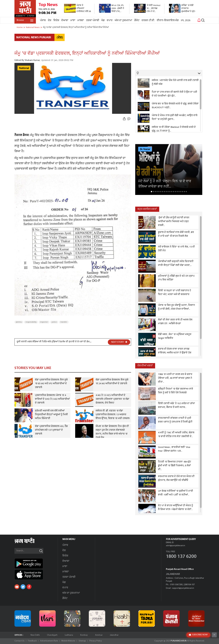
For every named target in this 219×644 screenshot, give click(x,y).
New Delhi (35, 635)
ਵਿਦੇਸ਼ (56, 20)
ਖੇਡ (103, 20)
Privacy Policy (96, 641)
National (24, 68)
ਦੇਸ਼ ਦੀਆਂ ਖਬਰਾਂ (145, 366)
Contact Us (19, 641)
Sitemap (82, 641)
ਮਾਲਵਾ (81, 20)
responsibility (31, 322)
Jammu (19, 322)
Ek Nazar (145, 149)
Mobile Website (68, 641)
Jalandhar (114, 635)
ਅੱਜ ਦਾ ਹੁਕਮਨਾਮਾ (123, 20)
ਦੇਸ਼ (50, 20)
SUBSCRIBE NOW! (198, 635)
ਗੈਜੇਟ (137, 20)
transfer (64, 322)
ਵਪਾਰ (110, 20)
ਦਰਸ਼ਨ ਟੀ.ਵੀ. (148, 20)
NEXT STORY (119, 342)
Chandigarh (52, 635)
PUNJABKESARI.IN (179, 641)
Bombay (84, 635)
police (54, 322)
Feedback (32, 641)
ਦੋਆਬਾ (65, 20)
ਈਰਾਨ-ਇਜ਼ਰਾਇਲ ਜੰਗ (168, 20)
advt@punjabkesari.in (176, 546)
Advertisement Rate (49, 641)
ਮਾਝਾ (73, 20)
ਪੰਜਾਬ (43, 20)
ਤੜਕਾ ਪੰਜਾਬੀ (93, 20)
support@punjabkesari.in (183, 588)
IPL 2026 (186, 20)
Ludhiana (69, 635)
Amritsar (99, 635)
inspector (44, 322)
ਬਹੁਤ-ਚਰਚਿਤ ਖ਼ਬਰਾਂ (147, 209)
